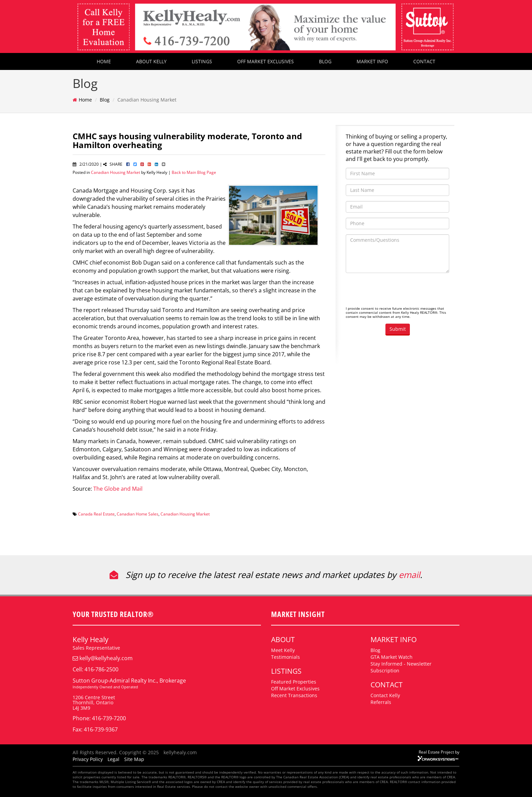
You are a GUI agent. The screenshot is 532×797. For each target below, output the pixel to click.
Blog (105, 100)
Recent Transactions (294, 695)
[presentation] (397, 291)
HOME (104, 61)
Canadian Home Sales (138, 514)
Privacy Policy (88, 759)
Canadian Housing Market (116, 172)
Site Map (134, 759)
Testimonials (286, 657)
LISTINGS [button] (202, 61)
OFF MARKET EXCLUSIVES (265, 61)
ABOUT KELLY (151, 61)
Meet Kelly (283, 650)
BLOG (325, 61)
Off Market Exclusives (295, 689)
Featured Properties (294, 682)
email (409, 575)
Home (85, 100)
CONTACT (424, 61)
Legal (113, 759)
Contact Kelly (385, 695)
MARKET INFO (372, 61)
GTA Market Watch (392, 657)
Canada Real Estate (96, 514)
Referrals (381, 702)
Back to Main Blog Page (194, 172)
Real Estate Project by (439, 752)
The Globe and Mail (118, 489)
